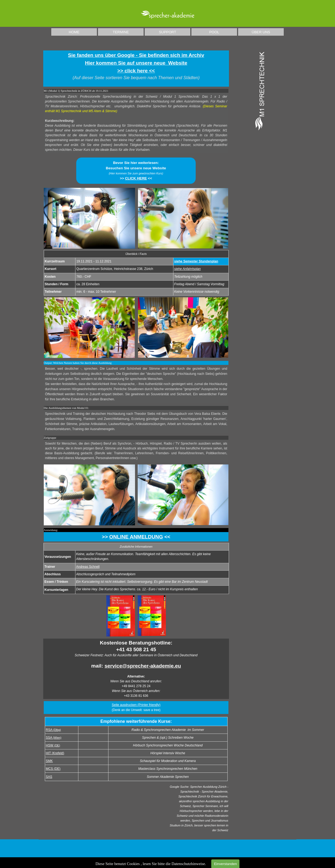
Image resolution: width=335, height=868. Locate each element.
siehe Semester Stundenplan (196, 261)
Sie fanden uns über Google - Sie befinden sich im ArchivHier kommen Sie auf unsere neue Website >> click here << (136, 63)
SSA (54, 738)
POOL (214, 32)
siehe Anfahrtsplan (187, 269)
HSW (53, 745)
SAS (49, 777)
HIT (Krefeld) (55, 753)
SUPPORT (167, 32)
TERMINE (121, 32)
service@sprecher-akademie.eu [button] (143, 666)
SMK (49, 761)
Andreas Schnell (88, 567)
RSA (53, 730)
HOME (74, 32)
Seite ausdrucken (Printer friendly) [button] (136, 705)
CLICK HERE (136, 178)
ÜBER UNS (261, 32)
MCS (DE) (53, 769)
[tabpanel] (136, 69)
